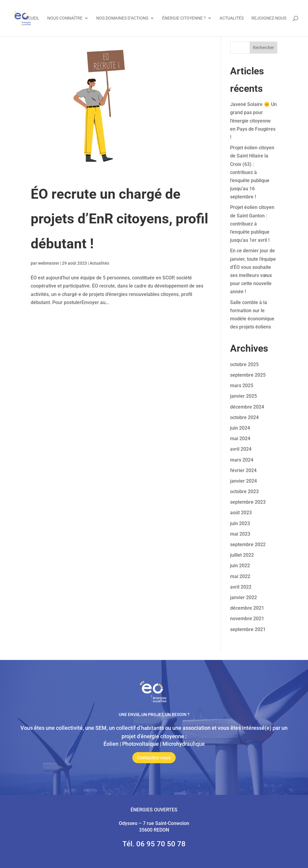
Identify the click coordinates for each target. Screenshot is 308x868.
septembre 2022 (248, 544)
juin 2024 (240, 428)
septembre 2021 (248, 629)
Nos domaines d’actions (122, 18)
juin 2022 (240, 566)
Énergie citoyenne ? (184, 18)
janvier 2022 (243, 597)
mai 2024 (240, 439)
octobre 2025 (244, 364)
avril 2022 (241, 587)
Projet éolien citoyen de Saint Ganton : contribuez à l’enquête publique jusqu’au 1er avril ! (252, 224)
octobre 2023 (244, 492)
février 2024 (243, 470)
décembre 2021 (247, 608)
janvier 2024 (243, 481)
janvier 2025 (243, 396)
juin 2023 (240, 523)
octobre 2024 (244, 417)
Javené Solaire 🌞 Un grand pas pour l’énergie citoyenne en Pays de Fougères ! (253, 121)
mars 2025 (242, 386)
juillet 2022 (242, 555)
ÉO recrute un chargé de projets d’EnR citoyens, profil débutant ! (119, 219)
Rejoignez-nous (269, 18)
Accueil (31, 18)
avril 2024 (241, 449)
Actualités (232, 18)
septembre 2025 (248, 375)
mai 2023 (240, 534)
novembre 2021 (247, 619)
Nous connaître (65, 18)
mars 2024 (242, 460)
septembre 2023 (248, 502)
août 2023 (241, 513)
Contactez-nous (154, 758)
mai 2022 (240, 576)
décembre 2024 (247, 407)
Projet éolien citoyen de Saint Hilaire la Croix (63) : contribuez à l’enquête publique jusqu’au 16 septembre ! (252, 172)
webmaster (49, 263)
